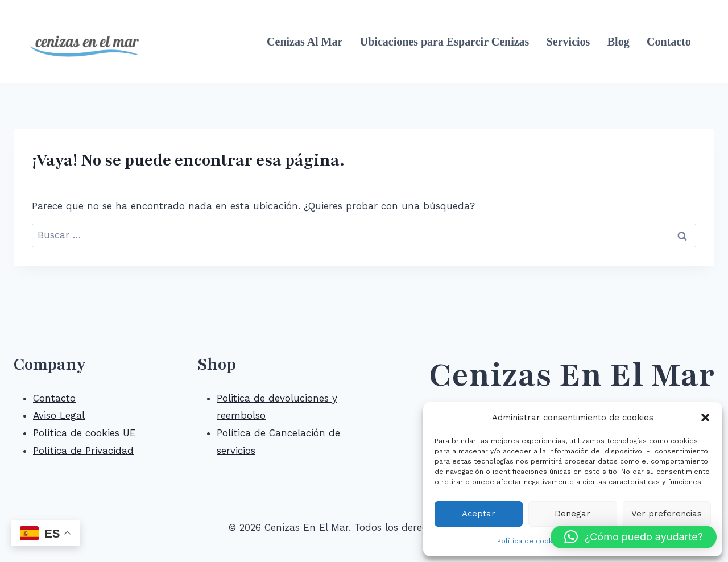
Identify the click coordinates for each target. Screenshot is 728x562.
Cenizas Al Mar (305, 42)
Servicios (568, 42)
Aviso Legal (59, 415)
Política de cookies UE (84, 433)
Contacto (669, 42)
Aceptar (479, 514)
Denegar (572, 514)
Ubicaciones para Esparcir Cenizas (445, 42)
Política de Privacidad (83, 451)
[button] (705, 418)
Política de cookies (530, 541)
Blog (619, 42)
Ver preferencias (667, 514)
